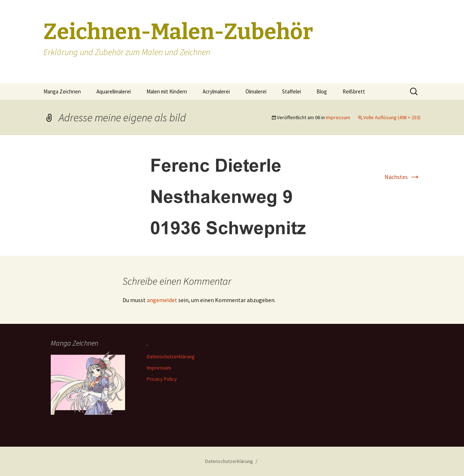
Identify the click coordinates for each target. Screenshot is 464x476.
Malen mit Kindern (167, 91)
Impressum (338, 117)
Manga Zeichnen (62, 91)
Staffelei (291, 91)
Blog (322, 91)
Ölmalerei (256, 91)
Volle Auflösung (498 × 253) (392, 117)
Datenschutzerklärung (171, 356)
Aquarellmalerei (114, 91)
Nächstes (403, 177)
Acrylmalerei (216, 91)
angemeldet (162, 300)
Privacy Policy (162, 379)
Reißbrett (354, 91)
